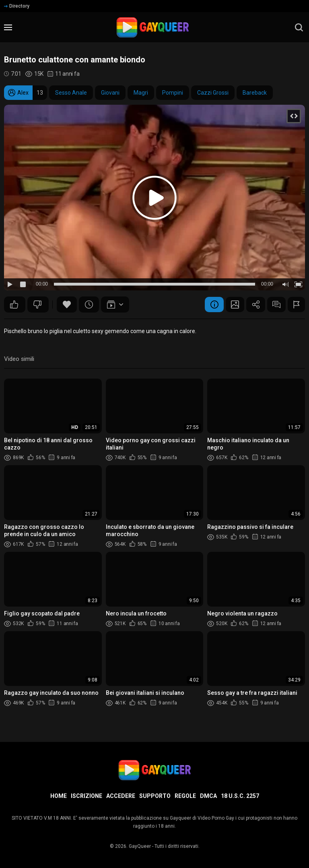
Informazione (208, 305)
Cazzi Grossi (213, 93)
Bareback (255, 93)
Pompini (173, 93)
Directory (17, 6)
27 (37, 305)
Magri (141, 93)
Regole (185, 796)
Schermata (230, 305)
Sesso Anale (71, 93)
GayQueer (140, 846)
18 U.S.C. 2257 (240, 796)
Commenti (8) (274, 305)
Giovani (110, 93)
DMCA (208, 796)
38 (14, 305)
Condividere (252, 305)
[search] (299, 27)
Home (59, 796)
